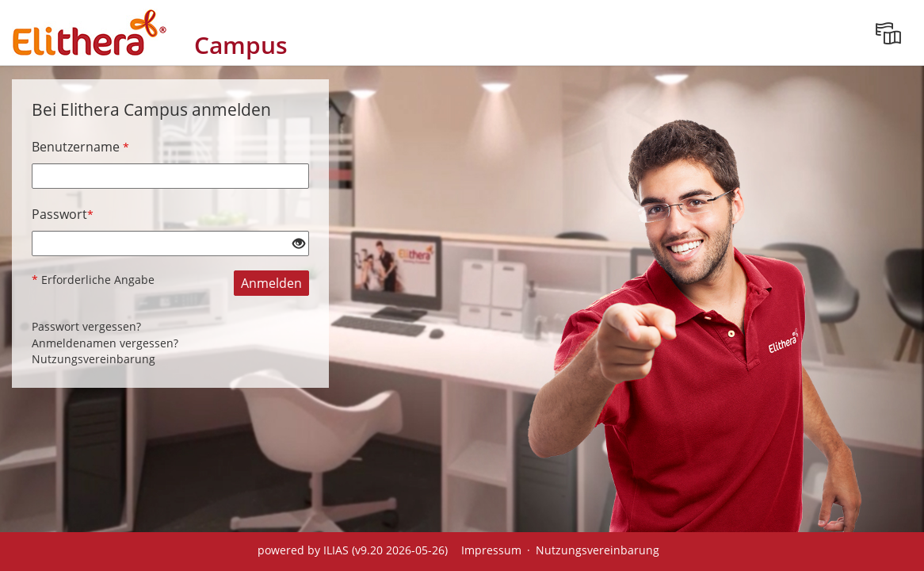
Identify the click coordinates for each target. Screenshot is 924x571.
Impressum (491, 550)
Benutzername (80, 147)
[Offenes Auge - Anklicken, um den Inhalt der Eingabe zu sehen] (299, 244)
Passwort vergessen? (86, 326)
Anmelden (271, 283)
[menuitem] (888, 33)
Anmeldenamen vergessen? (105, 343)
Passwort (63, 214)
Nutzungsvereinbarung (94, 359)
